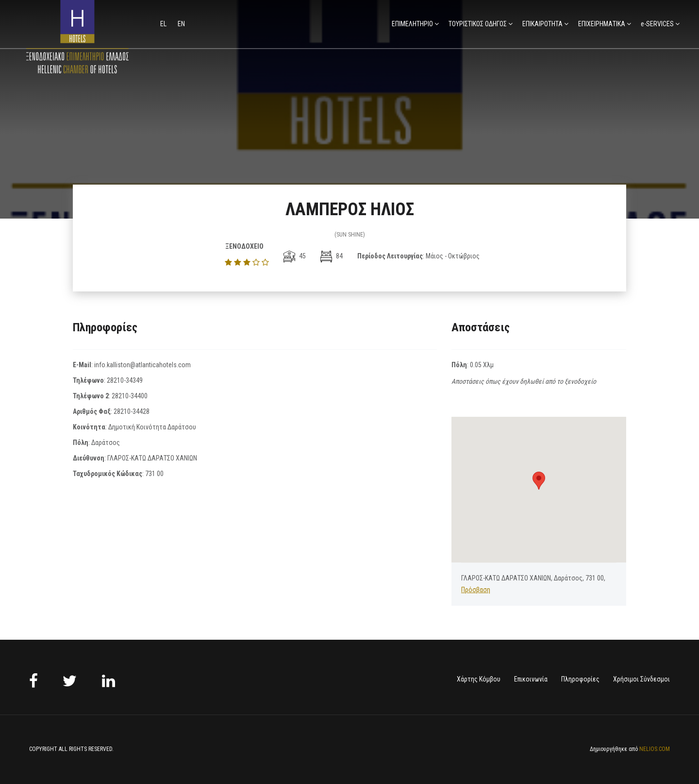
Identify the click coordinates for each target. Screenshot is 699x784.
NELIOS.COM (655, 749)
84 (332, 256)
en (181, 24)
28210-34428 (132, 411)
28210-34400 (130, 396)
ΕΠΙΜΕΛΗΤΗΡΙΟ (412, 24)
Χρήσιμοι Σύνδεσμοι (641, 679)
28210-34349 (125, 380)
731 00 (154, 474)
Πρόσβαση (476, 590)
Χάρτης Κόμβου (479, 679)
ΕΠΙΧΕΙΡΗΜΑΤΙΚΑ (602, 24)
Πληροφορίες (580, 679)
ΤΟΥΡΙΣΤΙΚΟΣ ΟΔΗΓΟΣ (478, 24)
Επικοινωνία (531, 679)
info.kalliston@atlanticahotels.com (142, 365)
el (164, 24)
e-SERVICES (657, 24)
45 (295, 256)
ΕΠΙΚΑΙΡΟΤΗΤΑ (542, 24)
